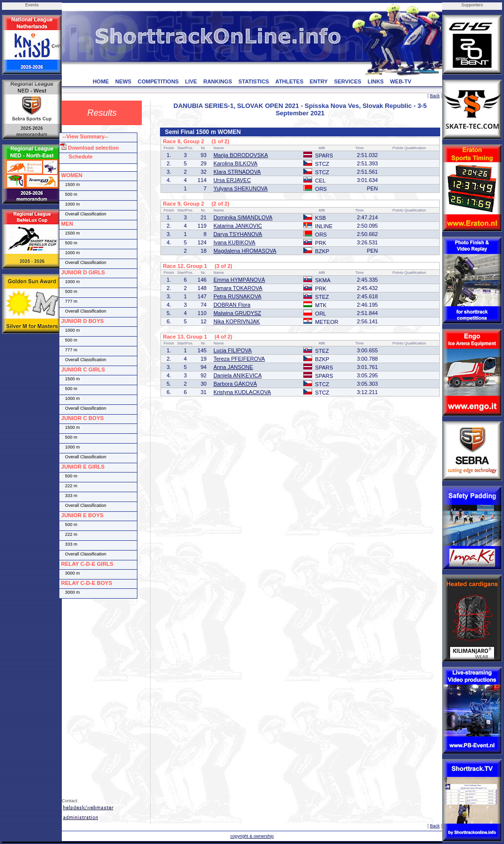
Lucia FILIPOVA (233, 350)
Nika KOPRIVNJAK (237, 321)
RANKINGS (218, 81)
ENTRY (319, 81)
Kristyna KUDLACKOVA (242, 392)
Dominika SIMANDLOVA (243, 217)
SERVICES (348, 81)
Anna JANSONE (233, 367)
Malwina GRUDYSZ (237, 313)
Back (435, 96)
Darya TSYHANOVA (238, 234)
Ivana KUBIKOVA (234, 242)
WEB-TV (401, 81)
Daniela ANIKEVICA (238, 375)
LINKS (376, 81)
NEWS (123, 81)
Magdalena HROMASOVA (245, 251)
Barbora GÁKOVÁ (235, 384)
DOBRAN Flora (232, 305)
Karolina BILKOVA (236, 163)
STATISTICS (254, 81)
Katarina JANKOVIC (238, 226)
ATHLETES (289, 81)
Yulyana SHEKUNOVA (240, 188)
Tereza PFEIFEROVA (239, 359)
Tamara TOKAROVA (238, 288)
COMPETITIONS (158, 81)
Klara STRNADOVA (237, 172)
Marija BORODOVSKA (241, 155)
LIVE (191, 81)
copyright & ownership (252, 836)
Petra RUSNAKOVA (238, 296)
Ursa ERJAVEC (232, 180)
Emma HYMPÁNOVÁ (239, 280)
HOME (101, 81)
